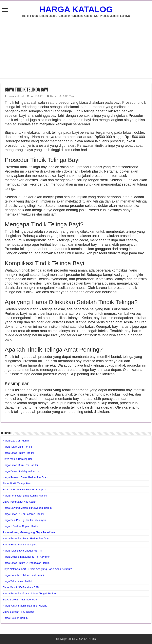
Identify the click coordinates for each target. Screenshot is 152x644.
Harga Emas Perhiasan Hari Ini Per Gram (26, 538)
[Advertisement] (76, 51)
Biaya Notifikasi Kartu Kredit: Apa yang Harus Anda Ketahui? (37, 569)
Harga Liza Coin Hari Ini (16, 441)
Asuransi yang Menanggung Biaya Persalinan (29, 532)
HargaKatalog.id (16, 96)
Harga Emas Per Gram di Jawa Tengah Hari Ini (30, 593)
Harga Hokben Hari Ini (16, 618)
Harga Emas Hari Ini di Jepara (20, 545)
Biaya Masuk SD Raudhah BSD (21, 587)
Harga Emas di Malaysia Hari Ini (21, 471)
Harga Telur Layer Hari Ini (17, 581)
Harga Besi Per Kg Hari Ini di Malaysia (25, 520)
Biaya (53, 96)
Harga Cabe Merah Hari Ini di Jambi (23, 575)
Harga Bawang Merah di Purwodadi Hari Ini (28, 508)
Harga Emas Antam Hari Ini (18, 453)
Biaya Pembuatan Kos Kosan (19, 502)
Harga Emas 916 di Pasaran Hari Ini (23, 514)
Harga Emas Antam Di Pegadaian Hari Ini (26, 563)
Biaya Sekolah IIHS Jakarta (18, 612)
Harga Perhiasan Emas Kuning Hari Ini (25, 496)
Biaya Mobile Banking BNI (18, 459)
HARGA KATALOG (76, 9)
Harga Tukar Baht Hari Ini (17, 447)
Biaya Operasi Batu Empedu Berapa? (24, 490)
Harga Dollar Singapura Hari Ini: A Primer (26, 557)
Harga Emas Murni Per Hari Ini (20, 465)
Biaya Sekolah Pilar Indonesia (20, 600)
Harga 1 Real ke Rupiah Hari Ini (21, 526)
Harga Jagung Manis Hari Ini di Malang (25, 606)
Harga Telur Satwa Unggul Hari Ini (22, 551)
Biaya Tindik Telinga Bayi (17, 483)
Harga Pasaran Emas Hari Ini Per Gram (25, 477)
